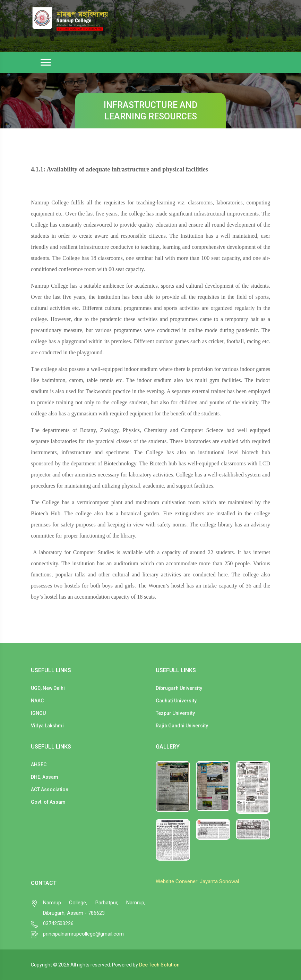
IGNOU (38, 713)
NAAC (37, 701)
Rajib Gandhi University (182, 726)
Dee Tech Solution (159, 965)
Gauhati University (176, 701)
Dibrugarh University (179, 688)
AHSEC (39, 764)
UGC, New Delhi (48, 688)
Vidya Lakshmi (47, 726)
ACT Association (50, 789)
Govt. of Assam (48, 802)
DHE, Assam (45, 777)
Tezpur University (175, 713)
